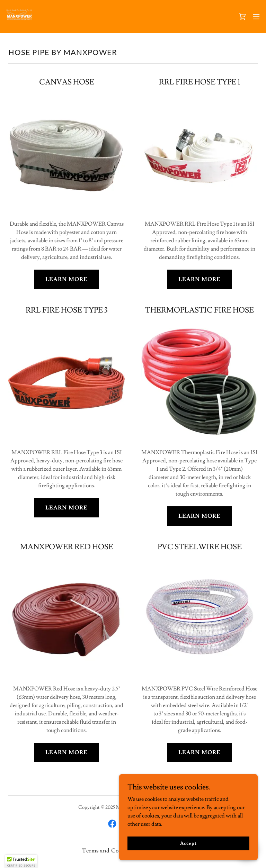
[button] (256, 17)
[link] (19, 17)
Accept (188, 843)
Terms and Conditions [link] (112, 851)
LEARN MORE (66, 279)
